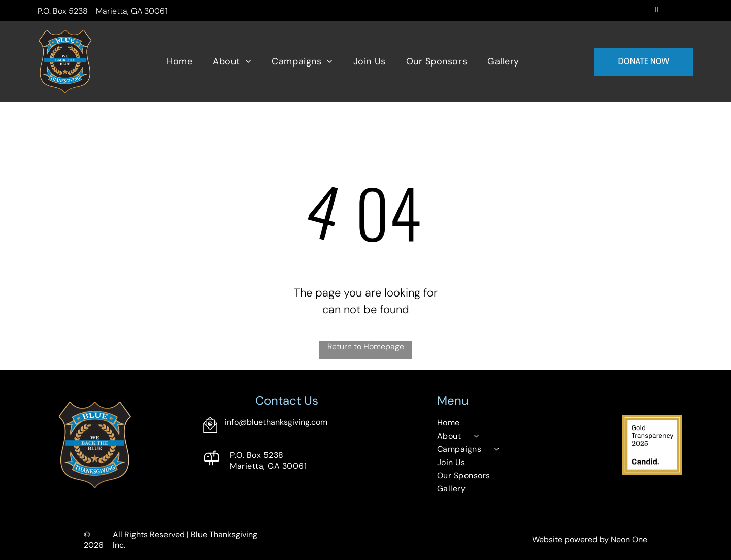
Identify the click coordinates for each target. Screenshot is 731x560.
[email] (687, 11)
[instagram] (672, 11)
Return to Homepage (366, 347)
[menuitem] (179, 62)
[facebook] (657, 11)
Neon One (629, 539)
